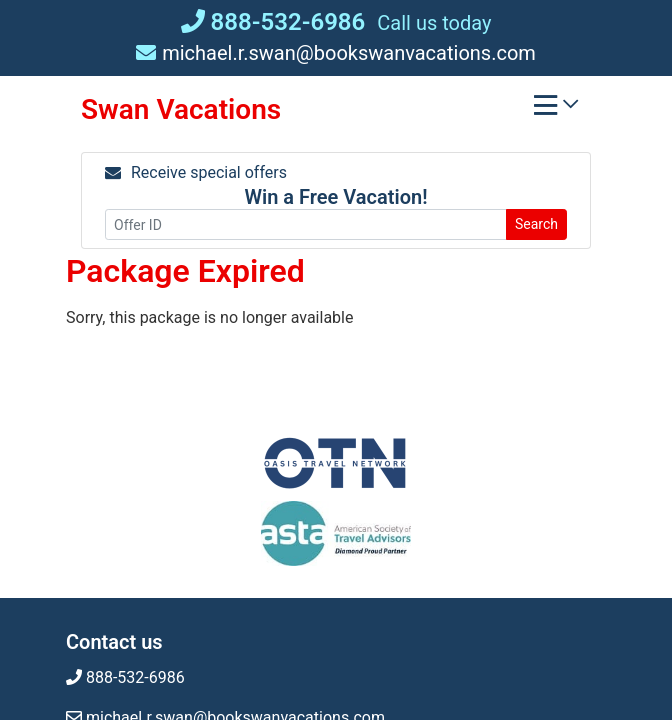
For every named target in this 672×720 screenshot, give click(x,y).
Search (536, 224)
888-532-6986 (273, 22)
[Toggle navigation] (556, 110)
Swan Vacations (181, 109)
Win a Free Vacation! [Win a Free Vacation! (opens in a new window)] (335, 197)
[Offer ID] (306, 224)
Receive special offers (196, 172)
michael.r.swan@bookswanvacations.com (336, 53)
